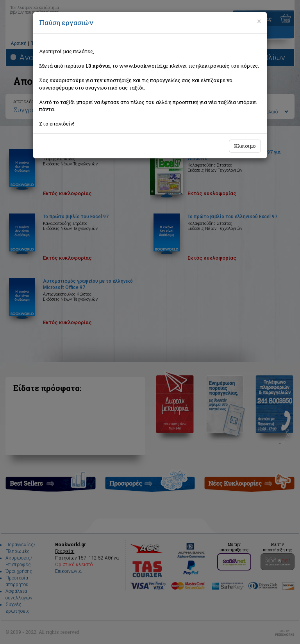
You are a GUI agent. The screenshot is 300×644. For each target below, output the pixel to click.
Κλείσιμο (245, 146)
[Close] (259, 21)
